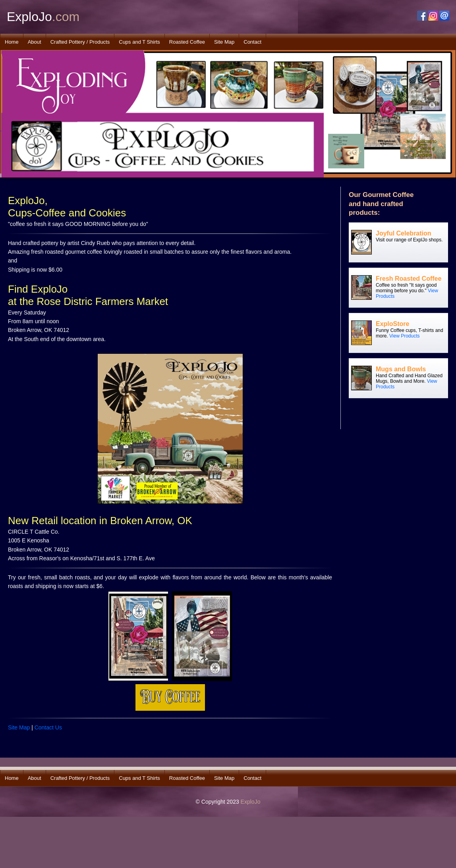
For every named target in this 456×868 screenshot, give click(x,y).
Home (12, 42)
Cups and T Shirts (139, 42)
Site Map (224, 42)
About (35, 42)
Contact (252, 42)
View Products (404, 336)
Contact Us (48, 727)
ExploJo (251, 802)
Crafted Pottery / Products (80, 42)
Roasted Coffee (187, 42)
